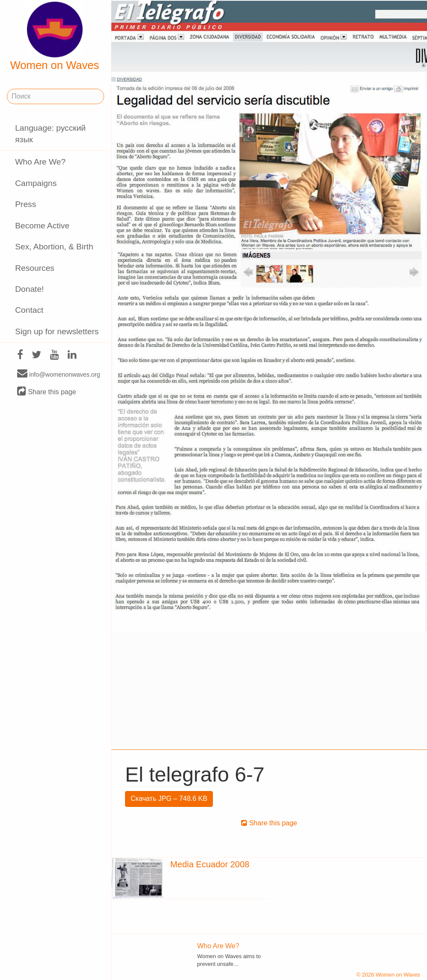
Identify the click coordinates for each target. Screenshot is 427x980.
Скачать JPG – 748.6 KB (169, 799)
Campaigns (36, 183)
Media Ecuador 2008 (210, 864)
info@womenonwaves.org (59, 374)
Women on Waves (55, 36)
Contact (29, 310)
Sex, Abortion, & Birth (54, 247)
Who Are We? (40, 162)
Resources (35, 268)
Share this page (47, 391)
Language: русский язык (50, 134)
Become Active (42, 226)
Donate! (29, 289)
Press (25, 204)
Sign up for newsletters (57, 331)
